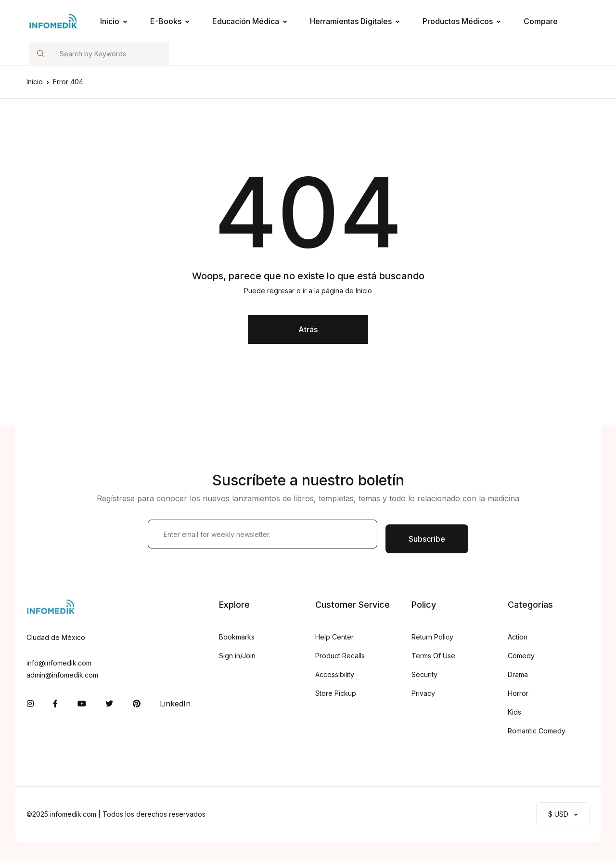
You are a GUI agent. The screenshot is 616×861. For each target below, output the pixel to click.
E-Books (166, 21)
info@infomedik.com (59, 663)
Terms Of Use (433, 656)
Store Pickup (336, 693)
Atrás (308, 329)
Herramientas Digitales (351, 21)
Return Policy (432, 637)
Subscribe (427, 539)
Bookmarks (237, 637)
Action (518, 637)
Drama (518, 674)
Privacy (423, 693)
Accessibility (335, 674)
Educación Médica (246, 21)
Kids (514, 712)
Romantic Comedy (537, 731)
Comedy (521, 656)
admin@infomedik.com (62, 675)
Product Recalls (340, 656)
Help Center (334, 637)
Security (424, 674)
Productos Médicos (458, 21)
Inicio (110, 21)
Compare (541, 21)
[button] (563, 814)
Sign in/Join (237, 656)
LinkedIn (175, 704)
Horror (518, 693)
